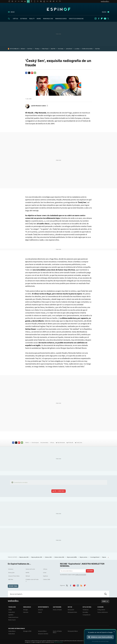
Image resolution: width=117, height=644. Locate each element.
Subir (104, 601)
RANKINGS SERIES (61, 19)
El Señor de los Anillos (87, 49)
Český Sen (79, 443)
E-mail (35, 73)
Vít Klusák (71, 443)
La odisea (77, 49)
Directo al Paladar (57, 610)
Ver (59, 491)
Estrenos (11, 569)
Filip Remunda (61, 443)
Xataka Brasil (12, 634)
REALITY (32, 19)
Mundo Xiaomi (12, 620)
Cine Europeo (35, 443)
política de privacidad (81, 575)
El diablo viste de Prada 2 (32, 580)
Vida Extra (26, 612)
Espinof (59, 9)
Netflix (27, 573)
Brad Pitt (53, 49)
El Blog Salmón (101, 610)
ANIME (39, 19)
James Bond (69, 49)
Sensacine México (42, 631)
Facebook (99, 19)
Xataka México (12, 631)
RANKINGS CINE (48, 19)
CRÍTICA (15, 19)
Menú (13, 12)
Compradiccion (87, 615)
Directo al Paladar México (57, 632)
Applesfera (11, 615)
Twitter (108, 19)
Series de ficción (30, 569)
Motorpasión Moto (72, 612)
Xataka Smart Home (13, 617)
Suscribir (90, 571)
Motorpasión (71, 610)
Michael (23, 49)
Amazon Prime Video (14, 576)
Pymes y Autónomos (103, 612)
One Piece (30, 49)
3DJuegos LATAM (27, 631)
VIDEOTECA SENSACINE (76, 19)
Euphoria (45, 576)
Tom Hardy (61, 49)
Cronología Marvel (95, 557)
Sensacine (40, 610)
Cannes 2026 (47, 579)
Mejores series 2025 (24, 557)
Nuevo (104, 12)
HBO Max (11, 579)
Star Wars (98, 49)
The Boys (37, 49)
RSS (81, 585)
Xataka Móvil (12, 612)
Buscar (105, 594)
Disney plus (11, 573)
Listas (45, 573)
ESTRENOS (24, 19)
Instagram (96, 19)
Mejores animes (84, 557)
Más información (59, 642)
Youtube (105, 19)
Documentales (44, 443)
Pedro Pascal (45, 49)
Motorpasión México (73, 631)
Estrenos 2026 (48, 557)
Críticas (52, 443)
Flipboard (102, 19)
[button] (39, 106)
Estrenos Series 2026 (59, 557)
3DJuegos (26, 610)
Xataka (10, 610)
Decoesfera (85, 612)
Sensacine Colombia (43, 634)
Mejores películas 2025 (37, 557)
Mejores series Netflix (72, 557)
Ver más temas (13, 586)
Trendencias (86, 610)
